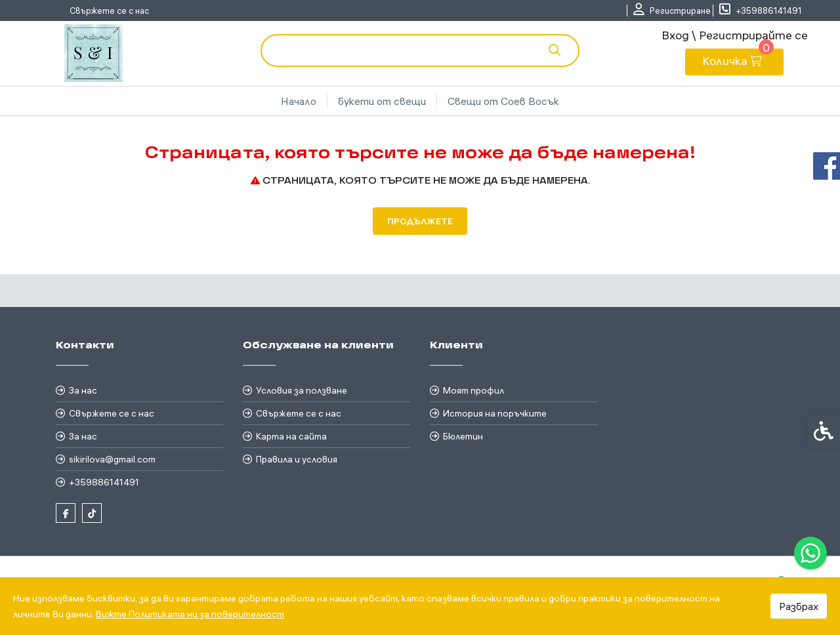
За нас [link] (83, 390)
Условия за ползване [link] (302, 390)
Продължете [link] (420, 221)
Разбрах (799, 606)
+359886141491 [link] (104, 482)
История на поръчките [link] (495, 413)
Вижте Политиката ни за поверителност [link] (190, 614)
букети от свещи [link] (382, 101)
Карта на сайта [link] (291, 436)
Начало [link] (299, 101)
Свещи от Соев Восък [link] (503, 101)
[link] (810, 553)
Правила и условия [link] (297, 459)
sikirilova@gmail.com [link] (112, 459)
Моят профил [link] (473, 390)
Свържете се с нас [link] (109, 10)
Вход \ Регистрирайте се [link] (735, 35)
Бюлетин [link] (463, 436)
